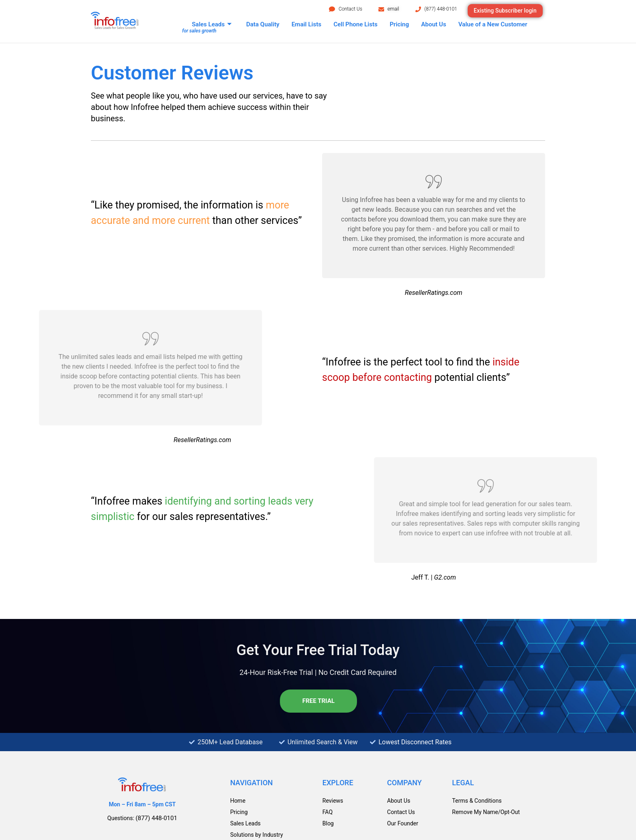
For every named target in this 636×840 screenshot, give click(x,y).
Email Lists (307, 24)
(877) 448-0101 (441, 9)
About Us (434, 24)
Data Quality (263, 24)
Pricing (400, 24)
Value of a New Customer (493, 24)
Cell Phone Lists (356, 24)
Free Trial (317, 701)
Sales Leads (212, 25)
